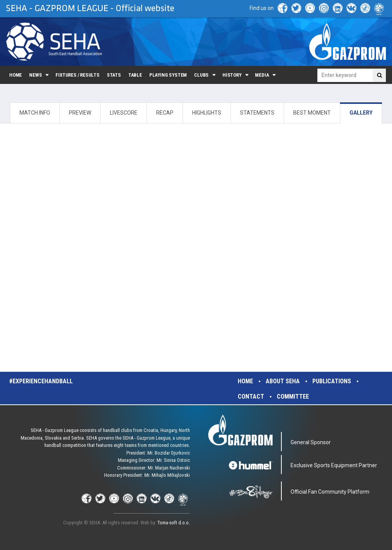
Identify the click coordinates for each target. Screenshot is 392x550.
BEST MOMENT (312, 113)
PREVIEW (80, 113)
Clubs (201, 75)
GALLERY (361, 113)
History (232, 75)
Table (135, 75)
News (35, 75)
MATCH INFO (35, 113)
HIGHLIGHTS (207, 113)
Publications (332, 381)
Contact (251, 396)
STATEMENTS (257, 113)
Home (16, 75)
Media (262, 75)
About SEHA (283, 381)
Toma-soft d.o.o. (174, 523)
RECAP (165, 113)
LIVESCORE (124, 113)
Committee (293, 396)
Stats (114, 75)
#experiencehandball (41, 381)
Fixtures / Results (78, 75)
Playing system (168, 75)
